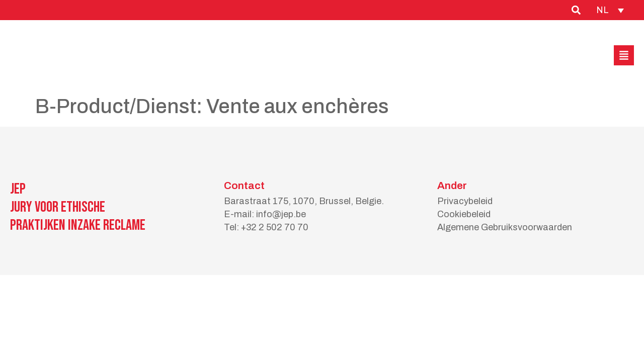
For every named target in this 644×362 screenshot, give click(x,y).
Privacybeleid (465, 201)
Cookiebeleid (464, 214)
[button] (624, 55)
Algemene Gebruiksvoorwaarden (505, 227)
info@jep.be (281, 214)
